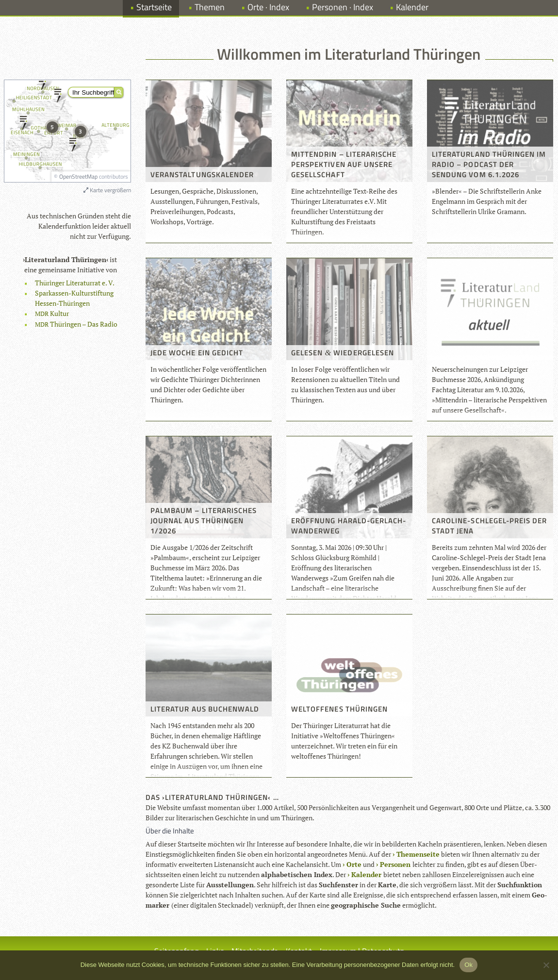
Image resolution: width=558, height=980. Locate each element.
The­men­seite (418, 854)
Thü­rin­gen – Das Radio (76, 324)
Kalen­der (366, 874)
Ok (468, 965)
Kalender (412, 7)
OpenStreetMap (78, 176)
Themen (210, 7)
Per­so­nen (395, 864)
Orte (354, 864)
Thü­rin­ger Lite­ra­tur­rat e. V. (75, 283)
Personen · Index (343, 7)
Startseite (154, 7)
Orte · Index (268, 7)
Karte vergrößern (107, 190)
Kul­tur (52, 313)
